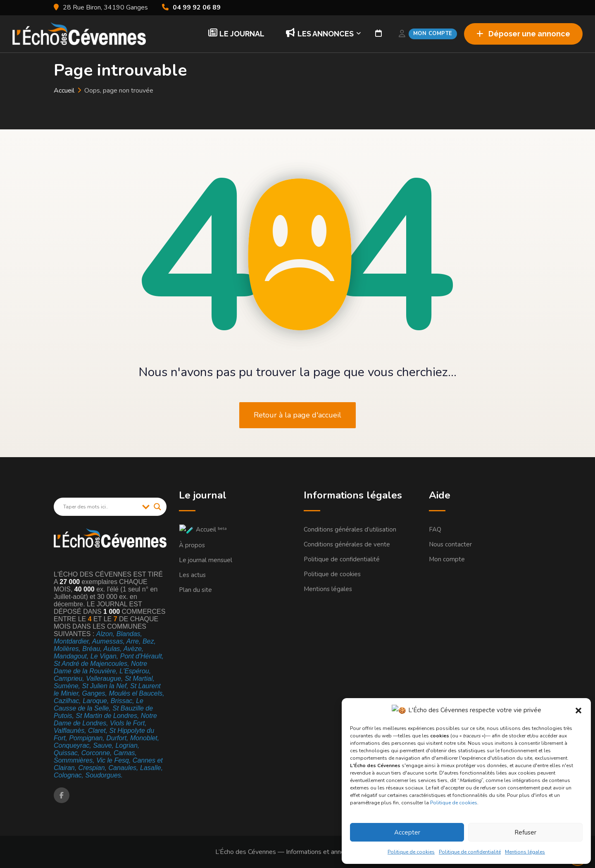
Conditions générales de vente (347, 544)
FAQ (435, 529)
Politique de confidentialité (474, 852)
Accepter (413, 832)
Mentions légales (529, 852)
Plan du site (195, 589)
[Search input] (101, 507)
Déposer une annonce (523, 34)
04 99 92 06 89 (197, 7)
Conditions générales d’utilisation (350, 529)
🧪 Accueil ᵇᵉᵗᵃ (199, 529)
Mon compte (447, 559)
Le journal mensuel (206, 559)
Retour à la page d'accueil (297, 415)
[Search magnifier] (157, 507)
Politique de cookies (461, 803)
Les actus (192, 574)
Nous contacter (450, 544)
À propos (192, 544)
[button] (578, 711)
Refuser (527, 832)
